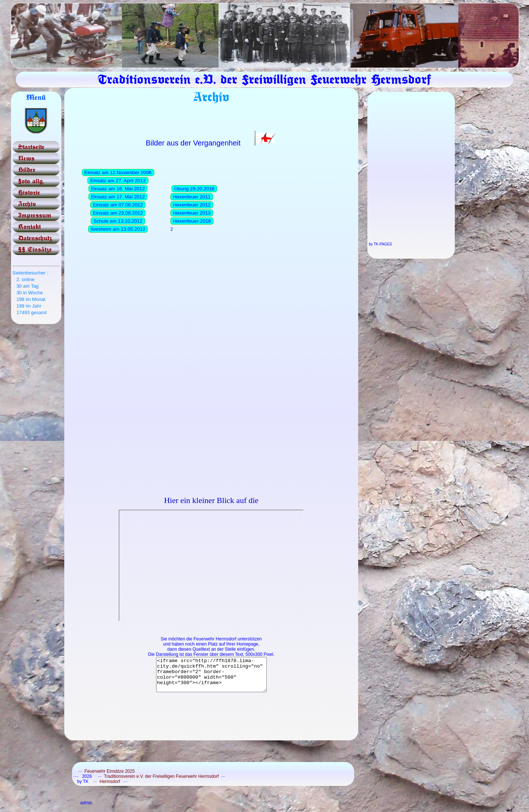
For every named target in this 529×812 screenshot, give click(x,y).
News (26, 158)
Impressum (35, 215)
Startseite (31, 147)
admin (87, 809)
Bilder (27, 170)
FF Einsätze (35, 249)
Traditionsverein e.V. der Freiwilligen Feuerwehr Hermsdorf (162, 783)
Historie (29, 192)
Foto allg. (31, 181)
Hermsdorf (110, 788)
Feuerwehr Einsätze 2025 (110, 778)
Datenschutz (35, 238)
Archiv (27, 204)
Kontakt (29, 227)
